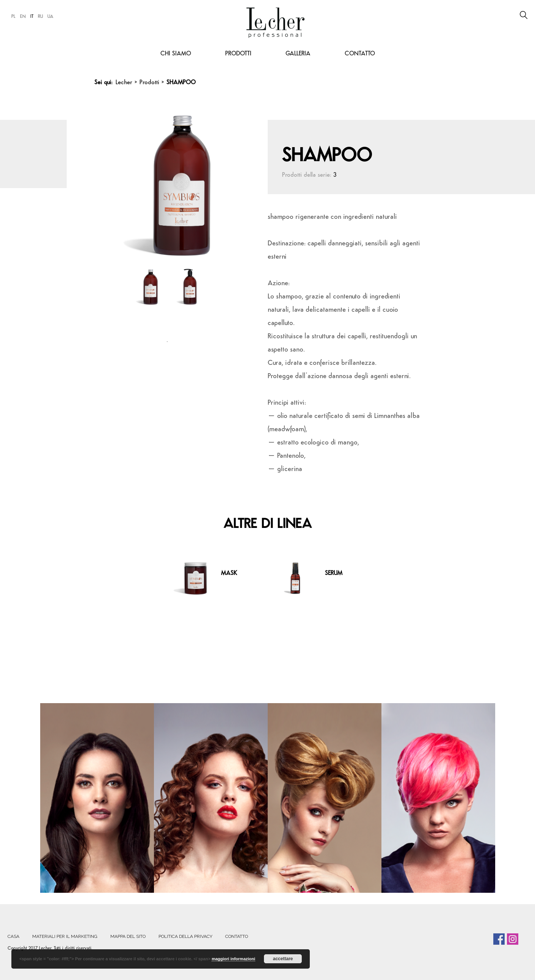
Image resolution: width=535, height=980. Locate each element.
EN (23, 17)
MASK (229, 573)
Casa (13, 936)
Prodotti (238, 54)
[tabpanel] (147, 298)
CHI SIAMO (176, 54)
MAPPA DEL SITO (128, 936)
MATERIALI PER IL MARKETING (65, 936)
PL (13, 17)
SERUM (334, 573)
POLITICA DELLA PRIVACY (185, 936)
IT (32, 17)
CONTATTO (360, 54)
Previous (109, 181)
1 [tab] (167, 342)
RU (40, 17)
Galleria (298, 54)
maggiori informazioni (233, 959)
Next (233, 181)
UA (50, 17)
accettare (283, 959)
